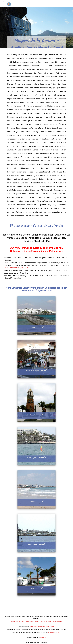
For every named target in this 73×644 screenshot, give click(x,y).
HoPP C (43, 637)
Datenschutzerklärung (46, 627)
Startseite (14, 622)
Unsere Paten (57, 622)
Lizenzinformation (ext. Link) (16, 268)
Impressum (33, 627)
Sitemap (22, 622)
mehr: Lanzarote (4, 2)
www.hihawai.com (55, 632)
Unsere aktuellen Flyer (43, 622)
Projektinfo (30, 622)
